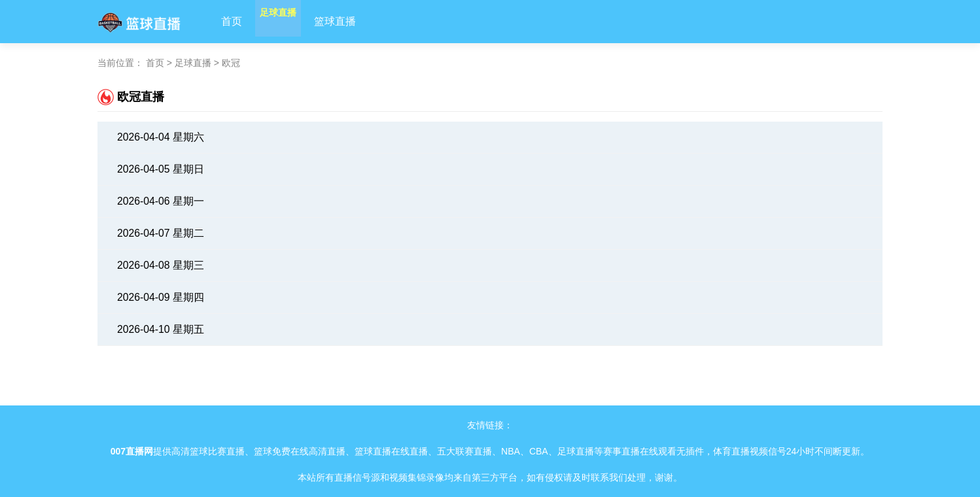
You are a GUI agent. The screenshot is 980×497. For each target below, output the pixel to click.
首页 (232, 21)
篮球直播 (357, 21)
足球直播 (289, 21)
